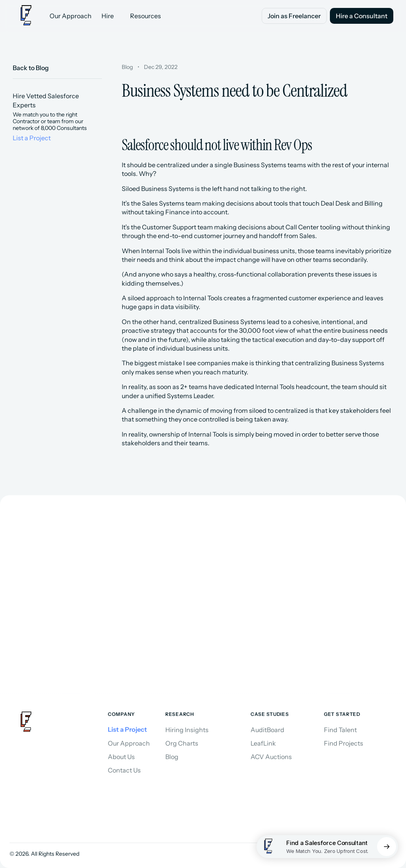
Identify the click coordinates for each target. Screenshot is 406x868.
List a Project (32, 138)
